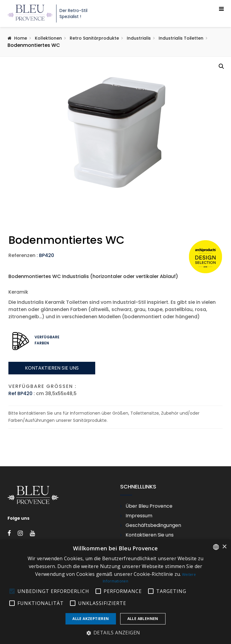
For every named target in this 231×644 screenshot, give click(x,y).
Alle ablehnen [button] (143, 619)
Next (223, 240)
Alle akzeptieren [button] (91, 619)
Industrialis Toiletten (181, 38)
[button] (221, 66)
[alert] (115, 592)
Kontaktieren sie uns (52, 417)
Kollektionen (48, 38)
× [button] (224, 547)
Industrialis (139, 38)
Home (21, 38)
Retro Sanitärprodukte (94, 38)
